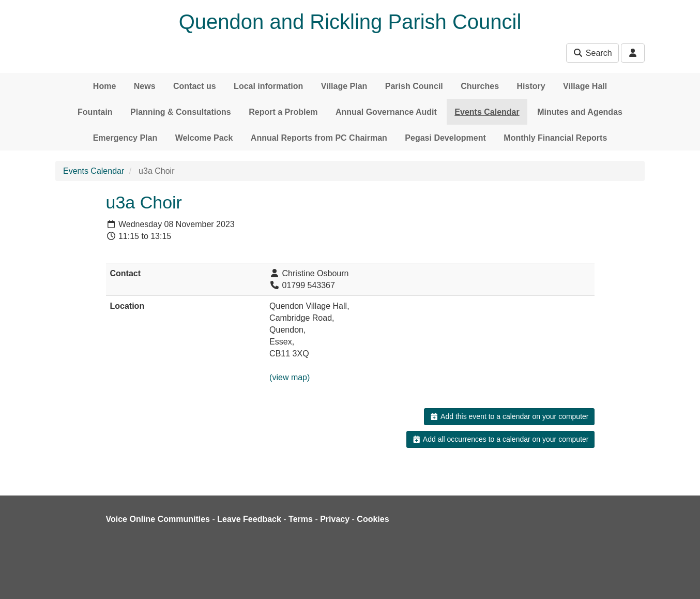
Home (104, 86)
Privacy (335, 519)
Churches (480, 86)
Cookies (373, 519)
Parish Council (414, 86)
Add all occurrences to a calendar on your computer (500, 439)
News (145, 86)
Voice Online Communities (158, 519)
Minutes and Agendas (580, 112)
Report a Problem (283, 112)
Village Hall (585, 86)
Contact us (195, 86)
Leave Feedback (249, 519)
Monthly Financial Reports (555, 138)
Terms (301, 519)
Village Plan (344, 86)
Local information (268, 86)
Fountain (95, 112)
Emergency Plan (125, 138)
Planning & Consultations (181, 112)
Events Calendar (487, 112)
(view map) (290, 377)
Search (592, 53)
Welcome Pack (204, 138)
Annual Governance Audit (386, 112)
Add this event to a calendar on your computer (509, 416)
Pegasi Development (445, 138)
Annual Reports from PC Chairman (319, 138)
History (531, 86)
